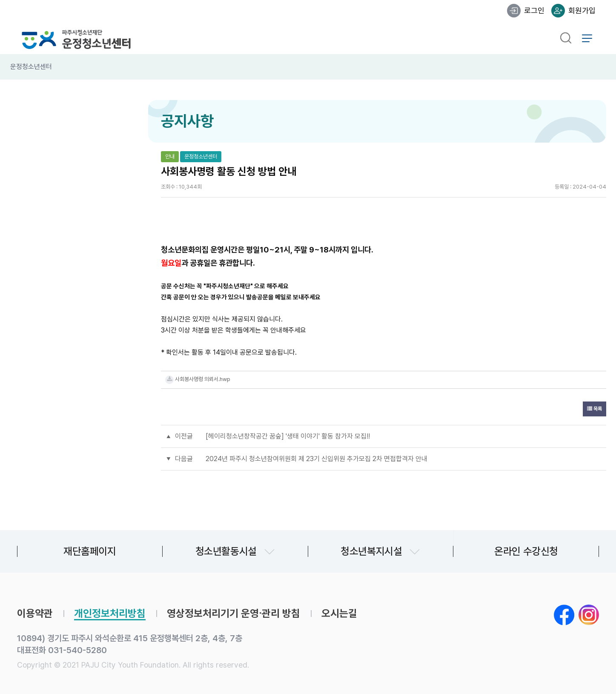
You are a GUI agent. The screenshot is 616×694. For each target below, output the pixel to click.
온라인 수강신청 (526, 551)
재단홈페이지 (90, 551)
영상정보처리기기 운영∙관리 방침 (234, 614)
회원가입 (582, 10)
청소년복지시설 (371, 551)
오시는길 (339, 614)
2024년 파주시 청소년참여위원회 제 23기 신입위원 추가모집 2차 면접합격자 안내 (317, 459)
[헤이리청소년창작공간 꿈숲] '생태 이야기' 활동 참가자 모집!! (288, 436)
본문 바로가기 (0, 0)
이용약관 (35, 614)
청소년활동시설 (226, 551)
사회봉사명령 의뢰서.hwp (203, 379)
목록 (595, 409)
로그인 (534, 10)
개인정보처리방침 (110, 614)
